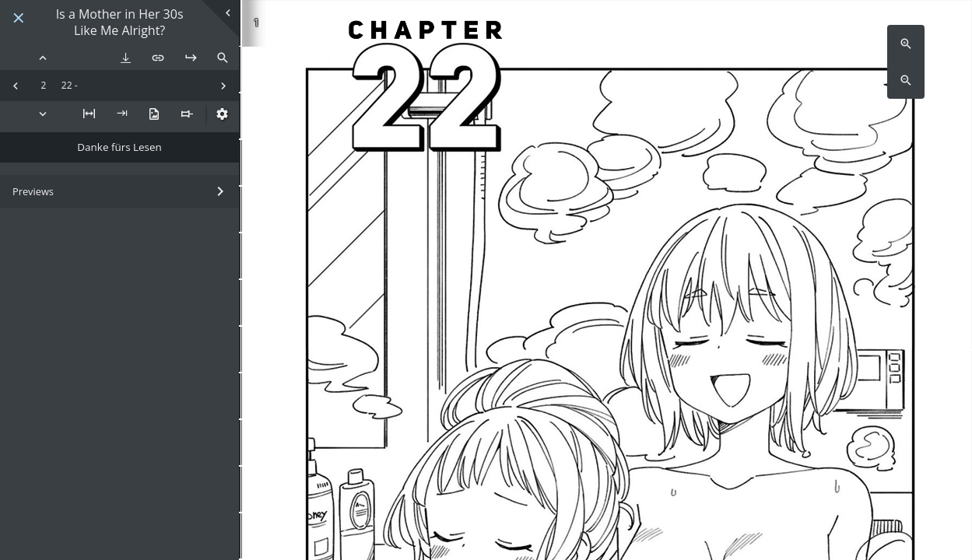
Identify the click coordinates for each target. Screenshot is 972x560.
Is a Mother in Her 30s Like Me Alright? (120, 23)
